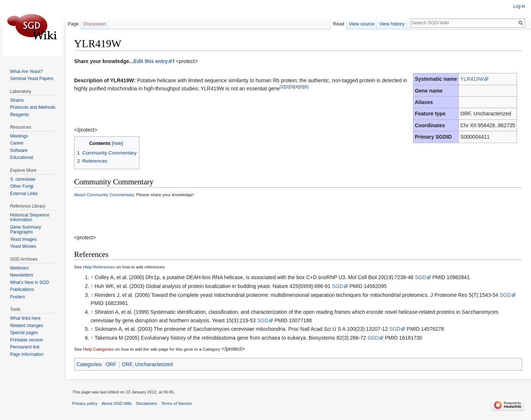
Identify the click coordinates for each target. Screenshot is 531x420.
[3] (292, 86)
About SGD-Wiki (117, 403)
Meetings (19, 136)
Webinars (19, 268)
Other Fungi (22, 186)
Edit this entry (151, 61)
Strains (17, 100)
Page (73, 24)
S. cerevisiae (23, 179)
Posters (18, 297)
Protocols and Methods (33, 107)
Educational (22, 157)
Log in (519, 6)
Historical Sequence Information (30, 218)
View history (392, 24)
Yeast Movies (23, 246)
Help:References (99, 267)
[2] (287, 86)
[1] (282, 86)
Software (19, 150)
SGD (420, 277)
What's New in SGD (29, 282)
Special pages (24, 333)
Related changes (27, 326)
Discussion (95, 24)
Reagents (19, 115)
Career (17, 143)
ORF (111, 364)
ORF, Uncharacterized (147, 364)
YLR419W (472, 79)
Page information (27, 354)
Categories (89, 364)
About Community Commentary (104, 195)
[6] (306, 86)
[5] (301, 86)
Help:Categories (98, 349)
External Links (24, 194)
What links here (25, 318)
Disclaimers (146, 403)
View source (362, 24)
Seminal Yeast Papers (32, 79)
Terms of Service (176, 403)
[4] (297, 86)
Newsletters (22, 275)
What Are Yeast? (26, 72)
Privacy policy (85, 403)
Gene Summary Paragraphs (25, 230)
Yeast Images (23, 239)
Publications (22, 289)
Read (339, 24)
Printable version (26, 340)
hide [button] (118, 143)
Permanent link (25, 347)
